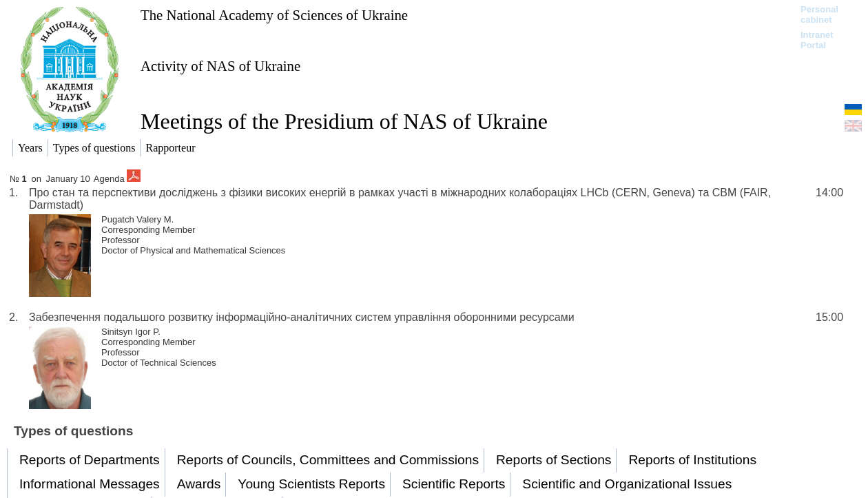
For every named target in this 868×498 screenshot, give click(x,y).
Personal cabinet (819, 14)
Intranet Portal (817, 40)
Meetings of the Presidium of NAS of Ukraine (344, 121)
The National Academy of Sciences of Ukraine (274, 15)
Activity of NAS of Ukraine (220, 66)
